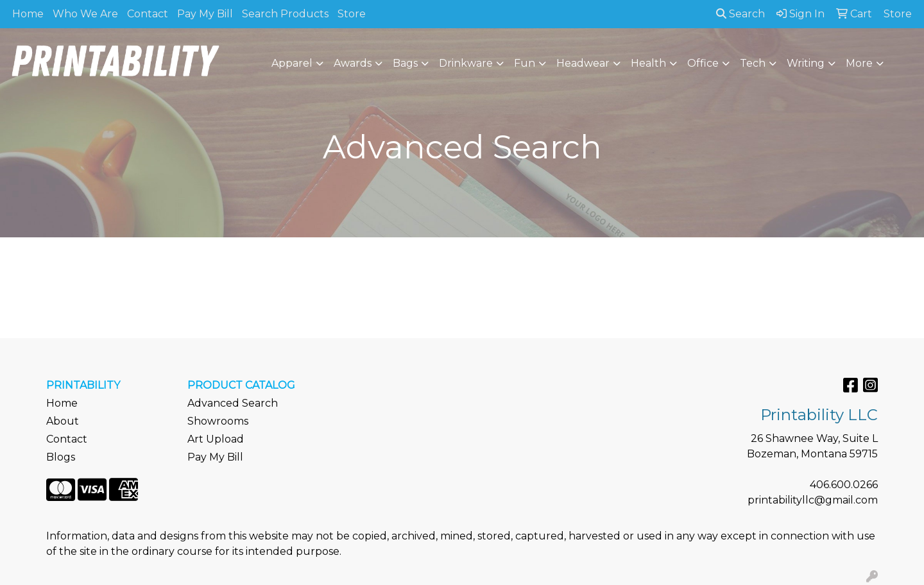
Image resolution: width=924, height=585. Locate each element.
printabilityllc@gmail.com (813, 500)
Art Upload (216, 439)
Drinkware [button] (466, 63)
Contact (148, 14)
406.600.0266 (844, 485)
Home (28, 14)
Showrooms (218, 421)
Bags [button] (405, 63)
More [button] (859, 63)
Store (352, 14)
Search (740, 14)
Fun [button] (525, 63)
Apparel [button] (292, 63)
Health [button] (648, 63)
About (63, 421)
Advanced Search (233, 403)
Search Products (285, 14)
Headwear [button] (583, 63)
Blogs (61, 457)
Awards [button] (353, 63)
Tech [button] (753, 63)
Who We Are (85, 14)
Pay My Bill (205, 14)
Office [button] (703, 63)
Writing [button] (806, 63)
